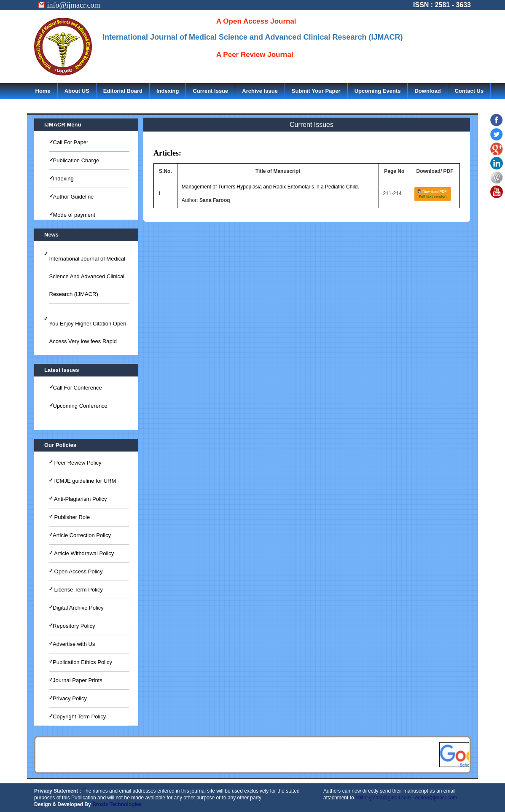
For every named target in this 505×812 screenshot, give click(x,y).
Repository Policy (74, 626)
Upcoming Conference (80, 406)
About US (77, 91)
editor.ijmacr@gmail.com (383, 798)
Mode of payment (74, 215)
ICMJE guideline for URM (84, 481)
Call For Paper (71, 142)
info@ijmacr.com (69, 5)
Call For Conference (78, 388)
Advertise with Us (74, 644)
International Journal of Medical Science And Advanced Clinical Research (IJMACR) (87, 276)
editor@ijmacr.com (436, 798)
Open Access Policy (78, 571)
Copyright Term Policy (79, 717)
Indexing (168, 91)
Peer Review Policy (77, 463)
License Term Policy (78, 590)
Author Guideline (74, 197)
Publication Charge (76, 160)
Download (427, 91)
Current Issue (210, 91)
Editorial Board (123, 91)
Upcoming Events (378, 91)
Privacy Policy (70, 698)
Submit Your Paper (316, 91)
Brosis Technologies (117, 804)
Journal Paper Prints (78, 680)
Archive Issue (260, 91)
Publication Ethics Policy (82, 662)
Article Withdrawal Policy (83, 553)
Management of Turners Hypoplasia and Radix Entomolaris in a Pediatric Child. (270, 187)
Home (43, 91)
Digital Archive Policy (78, 608)
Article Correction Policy (82, 535)
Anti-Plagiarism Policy (80, 499)
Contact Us (469, 91)
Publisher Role (71, 517)
